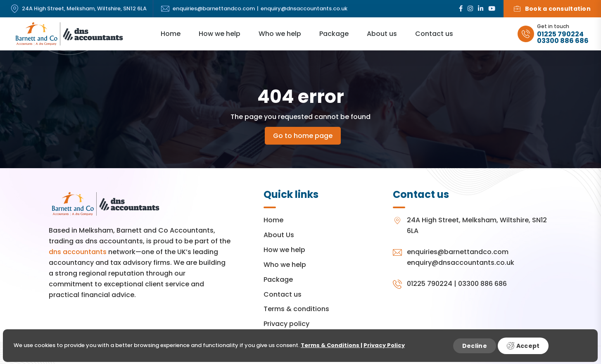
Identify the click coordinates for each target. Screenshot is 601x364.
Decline (475, 346)
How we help (220, 34)
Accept (523, 346)
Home (171, 34)
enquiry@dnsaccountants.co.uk (304, 9)
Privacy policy (286, 324)
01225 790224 (560, 34)
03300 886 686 (563, 41)
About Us (279, 235)
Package (334, 34)
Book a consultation (552, 9)
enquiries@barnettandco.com (214, 9)
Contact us (434, 34)
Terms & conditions (296, 309)
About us (382, 34)
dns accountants (78, 252)
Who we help (280, 34)
